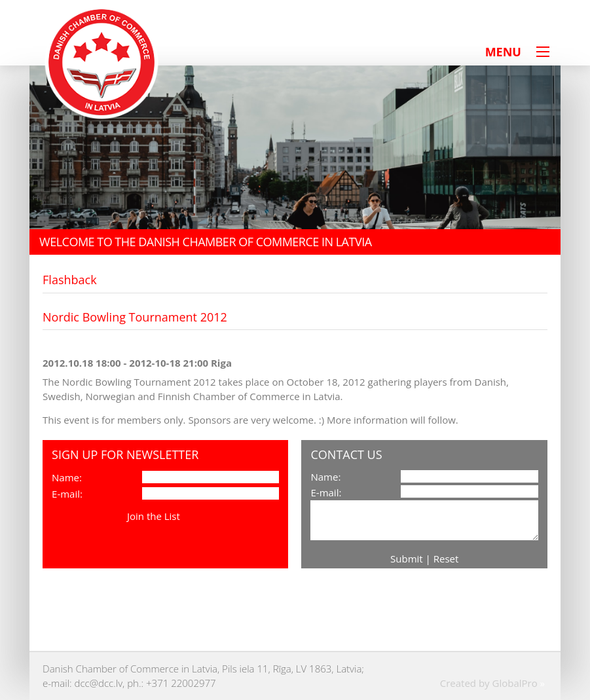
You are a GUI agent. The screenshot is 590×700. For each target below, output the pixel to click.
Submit (407, 559)
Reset (446, 559)
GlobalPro (514, 683)
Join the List (154, 516)
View (194, 516)
